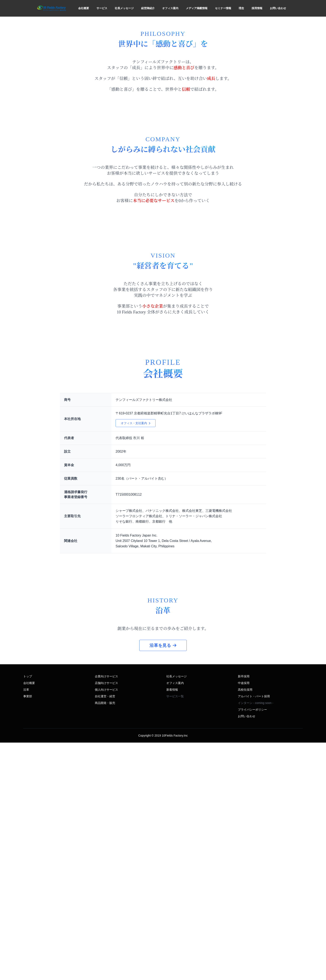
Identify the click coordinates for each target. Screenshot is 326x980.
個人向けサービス (106, 927)
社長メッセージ (124, 8)
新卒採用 (244, 914)
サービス (102, 8)
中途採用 (244, 920)
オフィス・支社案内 (136, 613)
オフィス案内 (170, 8)
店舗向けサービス (106, 920)
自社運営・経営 (105, 934)
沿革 (26, 927)
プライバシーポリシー (252, 947)
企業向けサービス (106, 914)
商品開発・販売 (105, 940)
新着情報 (172, 927)
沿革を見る (163, 883)
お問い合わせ (278, 8)
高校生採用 (245, 927)
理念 (241, 8)
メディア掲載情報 (197, 8)
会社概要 (84, 8)
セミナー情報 (223, 8)
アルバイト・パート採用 (254, 934)
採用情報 (257, 8)
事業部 (28, 934)
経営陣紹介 (148, 8)
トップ (28, 914)
